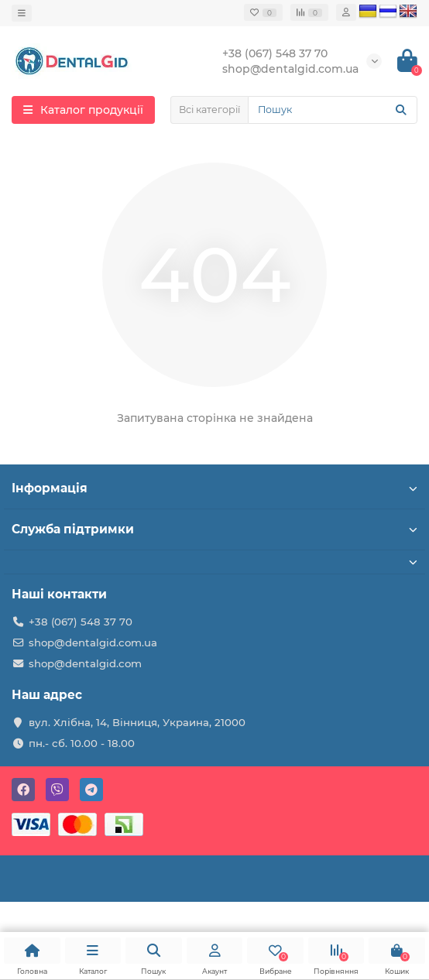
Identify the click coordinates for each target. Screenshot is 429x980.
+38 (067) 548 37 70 (81, 622)
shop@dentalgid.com (85, 663)
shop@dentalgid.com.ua (93, 642)
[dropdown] (22, 13)
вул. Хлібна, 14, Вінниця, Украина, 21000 (137, 722)
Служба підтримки (214, 529)
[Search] (333, 110)
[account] (346, 12)
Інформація (214, 488)
